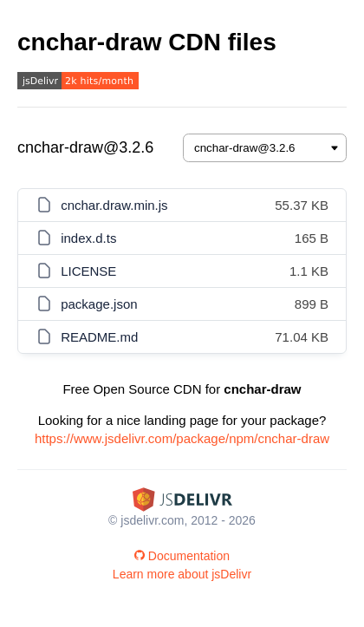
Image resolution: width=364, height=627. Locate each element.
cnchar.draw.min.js (114, 205)
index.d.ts (88, 238)
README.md (99, 337)
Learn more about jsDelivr (182, 574)
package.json (99, 304)
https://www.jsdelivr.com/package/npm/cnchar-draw (182, 438)
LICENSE (88, 271)
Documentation (182, 556)
